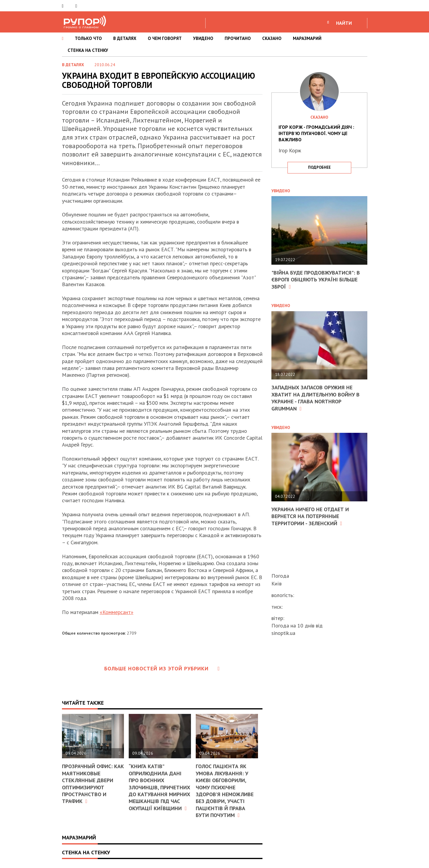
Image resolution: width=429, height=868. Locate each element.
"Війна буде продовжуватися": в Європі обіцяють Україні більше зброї (316, 280)
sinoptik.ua (283, 633)
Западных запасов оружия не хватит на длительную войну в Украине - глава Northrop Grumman (315, 398)
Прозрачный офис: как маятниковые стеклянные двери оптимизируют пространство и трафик (93, 784)
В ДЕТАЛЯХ (125, 38)
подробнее (319, 167)
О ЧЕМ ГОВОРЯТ (165, 38)
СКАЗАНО (272, 38)
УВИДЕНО (203, 38)
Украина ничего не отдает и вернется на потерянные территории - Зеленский (310, 516)
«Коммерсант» (117, 612)
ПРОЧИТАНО (238, 38)
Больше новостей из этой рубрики (162, 668)
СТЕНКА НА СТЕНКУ (88, 50)
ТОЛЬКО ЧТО (88, 38)
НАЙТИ (344, 23)
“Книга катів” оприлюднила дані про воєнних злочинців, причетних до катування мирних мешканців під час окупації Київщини (159, 787)
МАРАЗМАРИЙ (307, 38)
